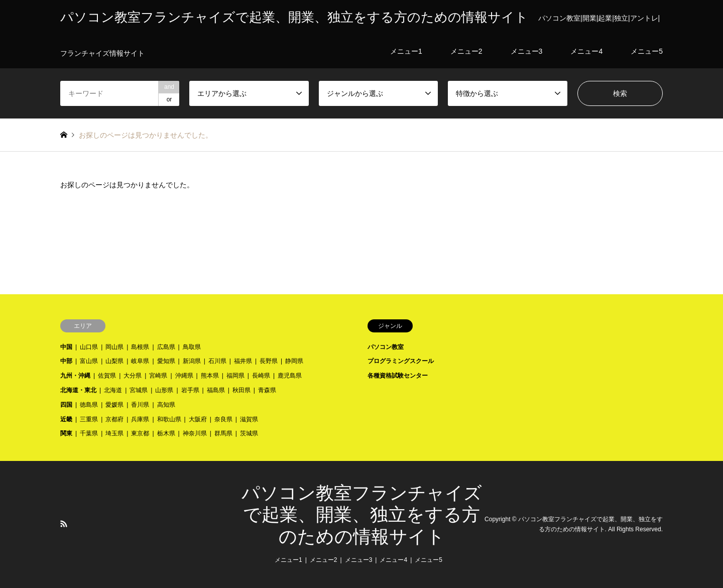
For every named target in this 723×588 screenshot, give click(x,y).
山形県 (164, 390)
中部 (66, 361)
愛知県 (166, 361)
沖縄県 (184, 376)
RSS (64, 524)
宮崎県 (158, 376)
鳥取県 (192, 347)
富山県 (89, 361)
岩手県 (190, 390)
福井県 (243, 361)
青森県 (267, 390)
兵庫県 (140, 419)
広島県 (166, 347)
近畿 (66, 419)
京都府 (114, 419)
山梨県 (114, 361)
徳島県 (89, 405)
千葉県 (89, 433)
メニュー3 (359, 560)
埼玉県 (114, 433)
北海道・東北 (78, 390)
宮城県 (139, 390)
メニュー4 (393, 560)
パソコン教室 (386, 347)
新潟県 (192, 361)
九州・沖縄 (75, 376)
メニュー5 (429, 560)
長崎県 (261, 376)
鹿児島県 (290, 376)
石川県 (217, 361)
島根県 (140, 347)
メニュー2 (324, 560)
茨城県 (249, 433)
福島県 (216, 390)
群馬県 (223, 433)
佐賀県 (107, 376)
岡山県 (114, 347)
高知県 (166, 405)
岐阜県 (140, 361)
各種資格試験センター (398, 376)
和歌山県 (169, 419)
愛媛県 (114, 405)
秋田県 (242, 390)
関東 (66, 433)
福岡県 (235, 376)
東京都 (140, 433)
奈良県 (223, 419)
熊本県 (210, 376)
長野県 (269, 361)
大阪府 (198, 419)
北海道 (113, 390)
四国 (66, 405)
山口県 (89, 347)
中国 (66, 347)
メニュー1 (288, 560)
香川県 (140, 405)
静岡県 (294, 361)
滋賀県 (249, 419)
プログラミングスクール (401, 361)
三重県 (89, 419)
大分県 (133, 376)
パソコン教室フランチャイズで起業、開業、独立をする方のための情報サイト (362, 515)
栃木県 (166, 433)
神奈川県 (195, 433)
